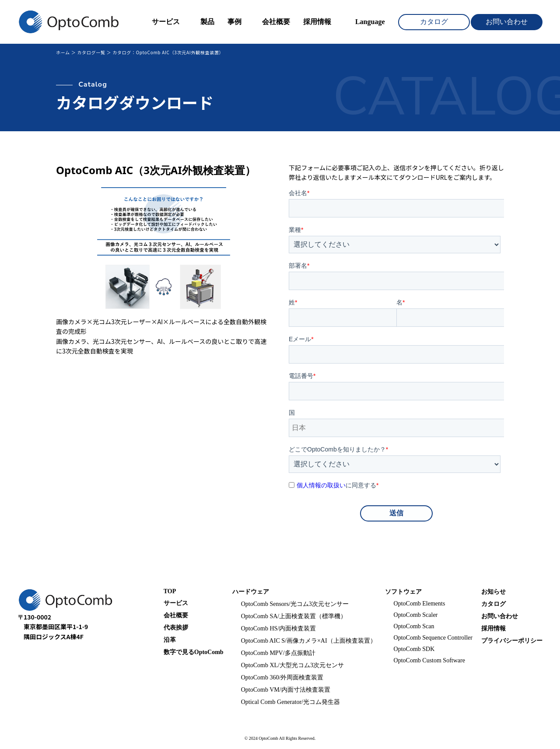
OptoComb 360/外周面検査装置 (282, 677)
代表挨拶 (176, 628)
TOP (170, 591)
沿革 (170, 640)
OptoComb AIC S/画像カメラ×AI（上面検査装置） (309, 641)
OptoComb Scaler (416, 615)
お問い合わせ (507, 22)
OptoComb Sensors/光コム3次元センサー (295, 604)
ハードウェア (251, 592)
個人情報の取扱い (321, 485)
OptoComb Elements (420, 604)
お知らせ (493, 592)
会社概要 (276, 22)
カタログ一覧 (91, 52)
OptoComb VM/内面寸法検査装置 (286, 690)
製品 (207, 22)
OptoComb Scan (414, 626)
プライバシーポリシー (512, 641)
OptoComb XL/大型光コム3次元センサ (292, 665)
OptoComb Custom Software (429, 660)
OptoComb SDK (414, 649)
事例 (234, 22)
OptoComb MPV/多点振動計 (278, 653)
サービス (166, 22)
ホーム (63, 52)
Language (370, 22)
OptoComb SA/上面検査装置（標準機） (294, 616)
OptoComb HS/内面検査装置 (279, 628)
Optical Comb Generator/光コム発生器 (290, 702)
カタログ (434, 22)
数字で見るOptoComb (194, 652)
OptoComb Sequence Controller (433, 638)
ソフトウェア (403, 592)
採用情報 (317, 22)
